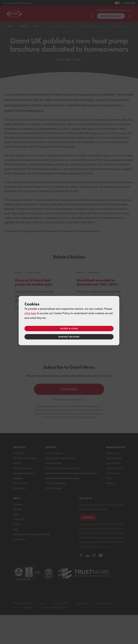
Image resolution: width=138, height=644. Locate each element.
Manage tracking (69, 337)
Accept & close (69, 328)
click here (30, 313)
